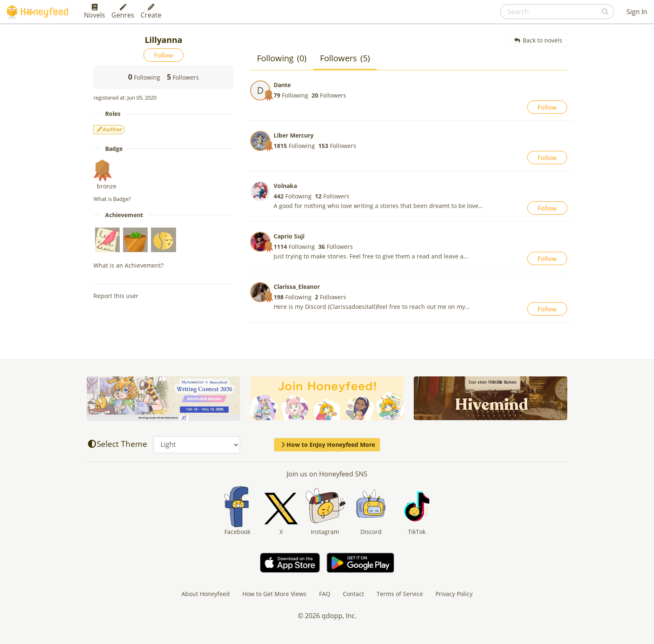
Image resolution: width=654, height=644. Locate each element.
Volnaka (285, 186)
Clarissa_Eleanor (297, 287)
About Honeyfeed (206, 594)
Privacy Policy (454, 594)
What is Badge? (112, 199)
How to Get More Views (274, 594)
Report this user (116, 296)
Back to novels (538, 40)
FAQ (325, 594)
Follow (163, 55)
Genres (123, 12)
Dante (282, 85)
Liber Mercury (294, 135)
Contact (353, 594)
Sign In (637, 12)
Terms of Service (400, 594)
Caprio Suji (289, 236)
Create (151, 12)
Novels (94, 12)
